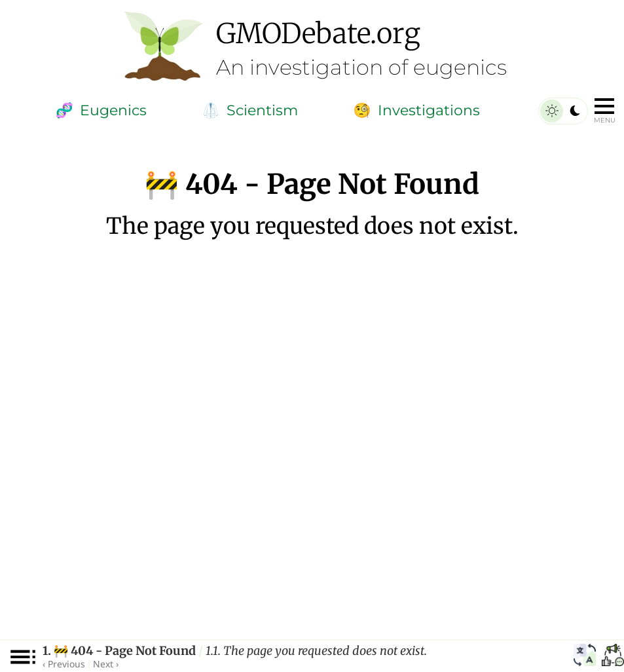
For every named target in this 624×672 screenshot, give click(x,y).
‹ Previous (64, 664)
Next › (106, 664)
